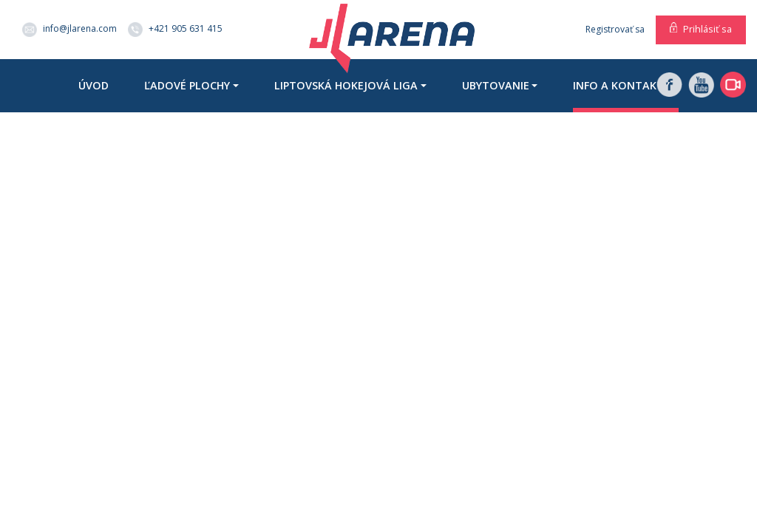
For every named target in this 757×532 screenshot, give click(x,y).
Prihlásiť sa (707, 29)
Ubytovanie (496, 85)
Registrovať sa (615, 29)
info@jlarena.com (69, 30)
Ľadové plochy (187, 85)
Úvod (94, 85)
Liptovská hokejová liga (346, 85)
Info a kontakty (621, 85)
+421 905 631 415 (175, 30)
